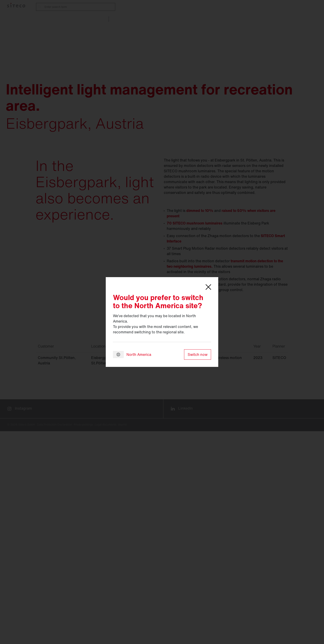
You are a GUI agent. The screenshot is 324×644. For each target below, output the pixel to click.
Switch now (198, 355)
